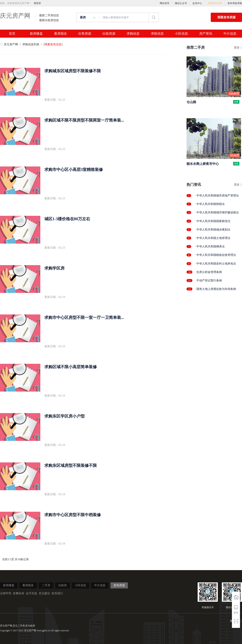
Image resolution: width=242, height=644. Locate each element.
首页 (12, 34)
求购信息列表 (31, 44)
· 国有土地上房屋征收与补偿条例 (215, 289)
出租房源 (109, 34)
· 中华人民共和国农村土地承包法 (215, 264)
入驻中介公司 (215, 3)
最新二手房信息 (49, 16)
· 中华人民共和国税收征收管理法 (215, 255)
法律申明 (6, 593)
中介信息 (230, 34)
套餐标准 (19, 593)
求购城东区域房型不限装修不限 (73, 71)
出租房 (63, 585)
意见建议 (44, 593)
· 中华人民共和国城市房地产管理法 (217, 196)
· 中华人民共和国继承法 (210, 247)
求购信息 (133, 34)
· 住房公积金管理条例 (208, 272)
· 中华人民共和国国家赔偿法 (213, 221)
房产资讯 (206, 34)
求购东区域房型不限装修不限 (71, 465)
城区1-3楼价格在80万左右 (67, 219)
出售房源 (85, 34)
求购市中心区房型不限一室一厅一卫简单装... (84, 317)
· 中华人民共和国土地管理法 (213, 238)
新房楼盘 (36, 34)
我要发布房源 (226, 17)
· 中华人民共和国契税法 (210, 204)
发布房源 (119, 585)
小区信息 (181, 34)
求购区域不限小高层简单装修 (71, 367)
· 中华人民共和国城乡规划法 (213, 230)
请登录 (37, 3)
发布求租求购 (235, 3)
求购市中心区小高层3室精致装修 (74, 170)
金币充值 (31, 593)
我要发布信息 (53, 44)
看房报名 (60, 34)
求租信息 (157, 34)
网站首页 (165, 3)
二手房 (46, 585)
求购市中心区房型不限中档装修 (73, 515)
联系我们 (57, 593)
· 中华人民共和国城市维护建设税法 (217, 212)
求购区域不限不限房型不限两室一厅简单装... (84, 120)
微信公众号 (181, 3)
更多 (237, 48)
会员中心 (197, 3)
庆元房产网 (15, 16)
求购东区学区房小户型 (65, 416)
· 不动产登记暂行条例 (208, 281)
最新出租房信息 (49, 20)
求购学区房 (54, 268)
